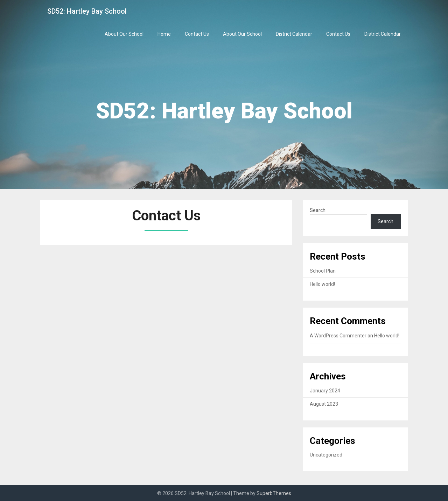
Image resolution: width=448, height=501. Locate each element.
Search (318, 210)
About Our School (124, 34)
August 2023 (324, 404)
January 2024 (325, 391)
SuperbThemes (274, 493)
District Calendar (294, 34)
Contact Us (197, 34)
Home (164, 34)
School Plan (323, 271)
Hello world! (322, 284)
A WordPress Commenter (338, 336)
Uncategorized (326, 455)
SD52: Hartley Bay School (87, 11)
